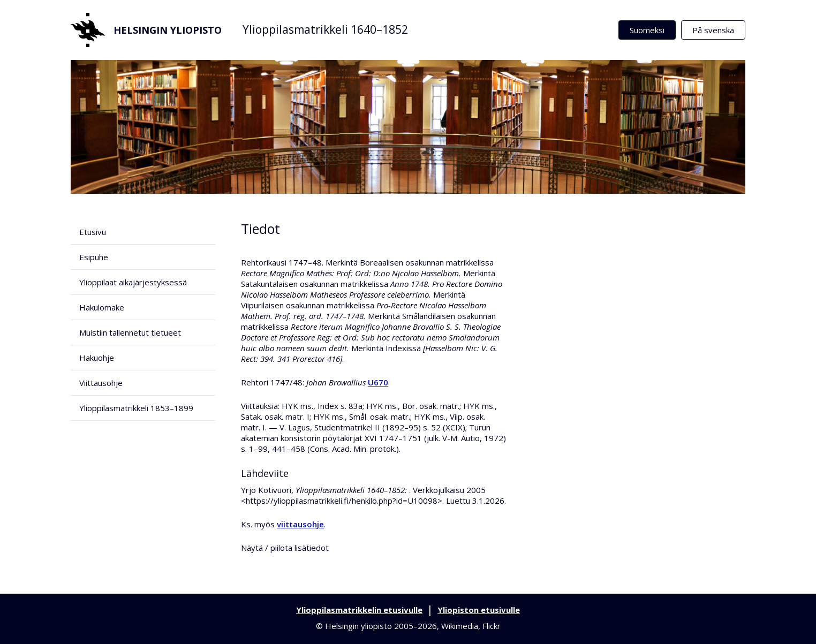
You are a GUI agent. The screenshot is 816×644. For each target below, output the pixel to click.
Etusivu (93, 232)
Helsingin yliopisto (146, 30)
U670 (378, 382)
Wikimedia (460, 626)
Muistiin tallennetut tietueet (130, 332)
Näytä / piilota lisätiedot (285, 548)
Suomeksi (647, 30)
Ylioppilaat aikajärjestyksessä (133, 282)
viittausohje (300, 524)
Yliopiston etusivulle (479, 610)
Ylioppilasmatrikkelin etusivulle (359, 610)
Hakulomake (102, 307)
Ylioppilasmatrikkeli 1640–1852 (325, 29)
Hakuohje (97, 358)
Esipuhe (94, 257)
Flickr (492, 626)
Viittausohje (101, 383)
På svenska (713, 30)
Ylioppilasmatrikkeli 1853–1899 (136, 408)
